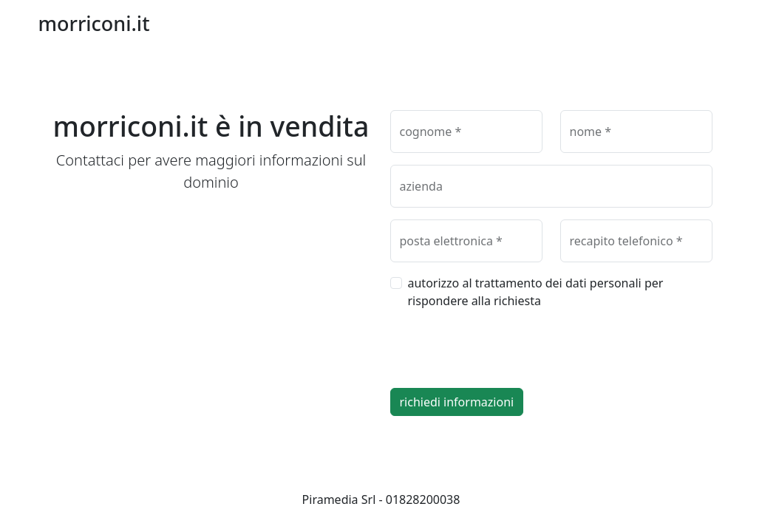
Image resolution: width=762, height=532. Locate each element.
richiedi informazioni (457, 402)
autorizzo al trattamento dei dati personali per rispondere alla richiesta (536, 292)
